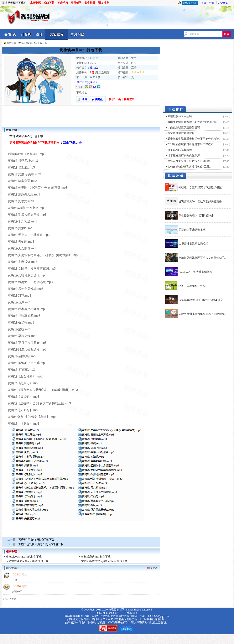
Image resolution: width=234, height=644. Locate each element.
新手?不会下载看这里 (122, 99)
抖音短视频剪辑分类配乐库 (184, 156)
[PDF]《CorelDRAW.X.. (192, 286)
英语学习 (63, 3)
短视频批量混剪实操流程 (193, 244)
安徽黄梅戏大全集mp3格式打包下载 (27, 561)
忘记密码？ (224, 3)
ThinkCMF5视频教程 (180, 150)
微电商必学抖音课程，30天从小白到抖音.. (192, 122)
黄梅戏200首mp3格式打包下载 (36, 540)
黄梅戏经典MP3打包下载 (96, 557)
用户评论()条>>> (87, 82)
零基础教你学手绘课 (180, 116)
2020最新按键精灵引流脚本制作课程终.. (191, 144)
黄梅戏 (94, 68)
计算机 (26, 34)
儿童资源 (35, 3)
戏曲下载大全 (72, 143)
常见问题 (78, 34)
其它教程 (57, 34)
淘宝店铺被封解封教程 (181, 133)
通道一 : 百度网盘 (91, 99)
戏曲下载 (49, 3)
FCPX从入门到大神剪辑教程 (195, 272)
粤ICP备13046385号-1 (109, 613)
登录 (204, 3)
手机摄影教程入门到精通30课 (196, 216)
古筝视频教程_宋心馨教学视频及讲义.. (201, 300)
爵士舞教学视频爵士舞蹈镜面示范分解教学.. (194, 139)
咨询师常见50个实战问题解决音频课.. (201, 202)
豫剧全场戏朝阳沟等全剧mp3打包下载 (41, 544)
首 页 (12, 34)
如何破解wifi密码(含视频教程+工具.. (189, 167)
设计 (39, 34)
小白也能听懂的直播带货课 (184, 128)
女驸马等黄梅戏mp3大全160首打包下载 (104, 561)
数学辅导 (90, 3)
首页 (21, 43)
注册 (212, 3)
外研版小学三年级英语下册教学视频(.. (201, 187)
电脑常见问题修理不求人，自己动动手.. (202, 258)
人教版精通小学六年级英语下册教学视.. (202, 314)
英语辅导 (76, 3)
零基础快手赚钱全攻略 (192, 230)
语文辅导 (104, 3)
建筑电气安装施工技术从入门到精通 (189, 161)
